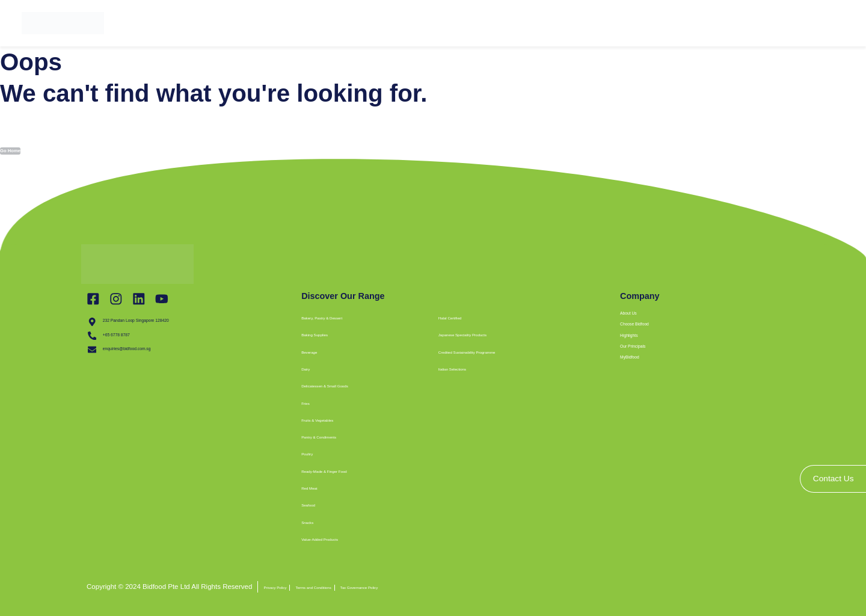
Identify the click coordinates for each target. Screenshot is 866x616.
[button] (452, 385)
